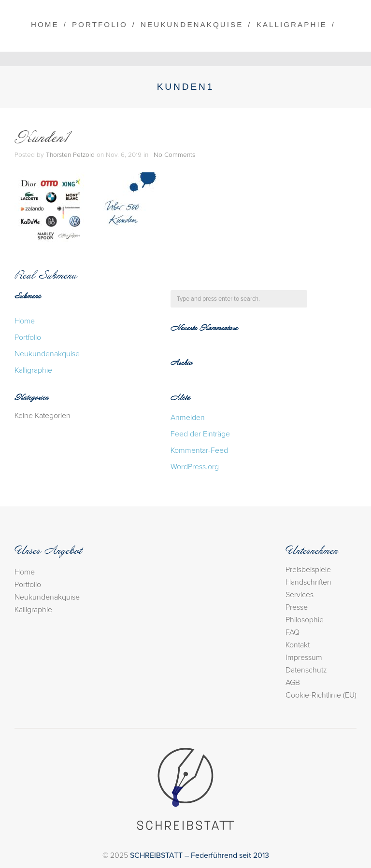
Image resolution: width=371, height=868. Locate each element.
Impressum (304, 658)
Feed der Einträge (200, 434)
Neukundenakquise (192, 24)
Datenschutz (306, 670)
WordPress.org (195, 467)
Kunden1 (43, 139)
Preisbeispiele (308, 570)
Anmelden (188, 418)
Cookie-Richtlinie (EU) (321, 695)
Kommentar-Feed (199, 450)
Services (300, 595)
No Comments (174, 155)
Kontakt (298, 645)
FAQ (293, 632)
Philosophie (305, 620)
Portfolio (100, 24)
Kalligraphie (292, 24)
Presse (297, 607)
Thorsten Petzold (70, 155)
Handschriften (308, 582)
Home (45, 24)
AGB (293, 683)
